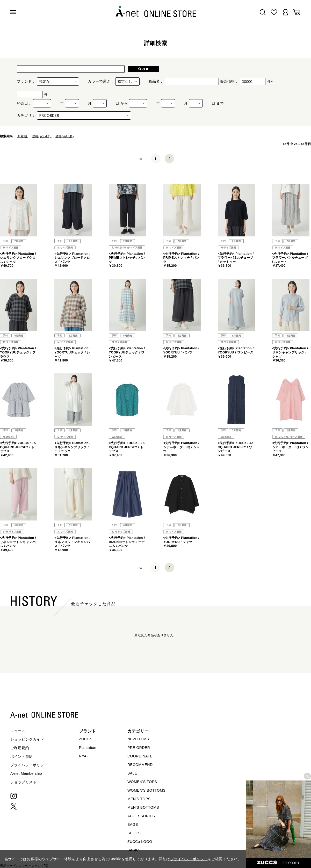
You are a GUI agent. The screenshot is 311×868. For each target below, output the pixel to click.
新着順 (23, 136)
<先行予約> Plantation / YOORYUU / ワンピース (236, 352)
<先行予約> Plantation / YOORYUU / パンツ (181, 352)
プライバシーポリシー (29, 765)
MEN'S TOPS (139, 799)
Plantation (88, 748)
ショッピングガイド (27, 739)
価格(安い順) (42, 136)
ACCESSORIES (141, 816)
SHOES (134, 833)
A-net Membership (26, 773)
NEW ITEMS (138, 739)
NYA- (83, 756)
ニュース (18, 731)
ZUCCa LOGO (140, 842)
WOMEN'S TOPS (142, 782)
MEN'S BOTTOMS (143, 807)
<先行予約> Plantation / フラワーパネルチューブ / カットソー (236, 260)
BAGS (133, 824)
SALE (132, 773)
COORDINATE (140, 756)
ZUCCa (85, 739)
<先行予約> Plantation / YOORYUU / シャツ (181, 542)
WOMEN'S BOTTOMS (146, 790)
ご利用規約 (20, 748)
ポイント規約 (22, 756)
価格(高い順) (65, 136)
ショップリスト (23, 782)
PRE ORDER (139, 748)
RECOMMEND (140, 765)
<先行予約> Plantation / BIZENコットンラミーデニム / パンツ (127, 544)
